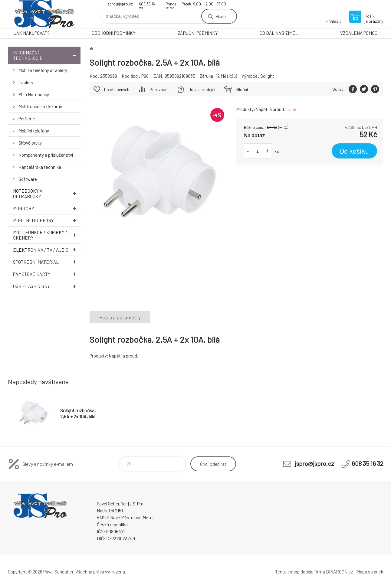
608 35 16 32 (147, 5)
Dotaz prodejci (202, 89)
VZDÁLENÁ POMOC (359, 33)
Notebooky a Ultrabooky (47, 194)
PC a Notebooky (34, 94)
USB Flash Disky (47, 286)
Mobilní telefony (34, 131)
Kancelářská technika (40, 167)
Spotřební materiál (47, 262)
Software (28, 179)
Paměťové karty (47, 274)
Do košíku (354, 151)
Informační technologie (47, 55)
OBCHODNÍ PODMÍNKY (114, 33)
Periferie (27, 119)
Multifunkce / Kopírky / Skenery (47, 235)
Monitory (47, 208)
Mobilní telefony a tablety (43, 70)
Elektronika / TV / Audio (47, 250)
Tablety (26, 82)
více (292, 109)
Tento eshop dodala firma (300, 572)
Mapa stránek (370, 572)
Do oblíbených (117, 89)
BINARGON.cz (339, 572)
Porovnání (159, 89)
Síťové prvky (30, 143)
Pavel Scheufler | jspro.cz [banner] (44, 14)
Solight (267, 76)
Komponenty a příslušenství (46, 155)
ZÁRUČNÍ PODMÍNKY (198, 33)
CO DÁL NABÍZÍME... (279, 33)
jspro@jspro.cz (120, 4)
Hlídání (242, 89)
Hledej (221, 16)
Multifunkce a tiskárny (40, 106)
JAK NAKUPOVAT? (32, 33)
